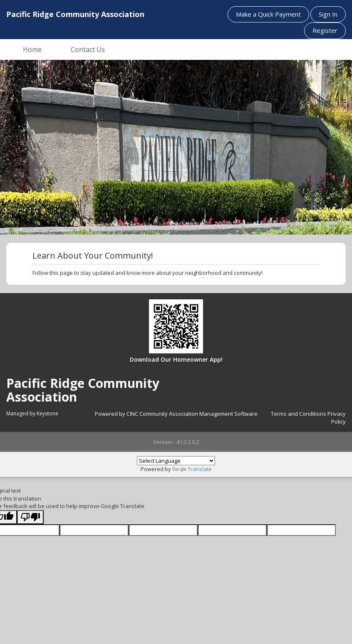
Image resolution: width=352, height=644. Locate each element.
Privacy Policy (337, 418)
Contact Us (88, 49)
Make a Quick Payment (268, 14)
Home (32, 49)
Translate (192, 469)
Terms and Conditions (299, 414)
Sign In (328, 14)
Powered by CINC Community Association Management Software (176, 414)
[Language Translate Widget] (176, 461)
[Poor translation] (30, 517)
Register (325, 30)
